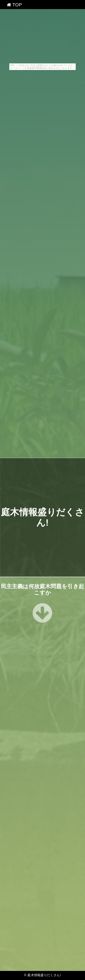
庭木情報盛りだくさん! (44, 975)
